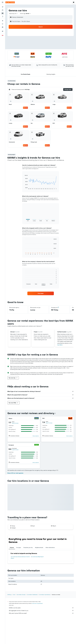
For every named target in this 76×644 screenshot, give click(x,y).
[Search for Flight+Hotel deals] (3, 16)
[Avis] (71, 445)
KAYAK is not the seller (41, 634)
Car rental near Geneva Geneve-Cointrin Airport (20, 584)
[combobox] (13, 14)
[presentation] (42, 326)
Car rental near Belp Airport (37, 583)
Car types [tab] (19, 574)
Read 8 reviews (15, 450)
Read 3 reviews (49, 449)
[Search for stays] (3, 10)
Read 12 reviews (15, 423)
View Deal (25, 108)
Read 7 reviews (15, 476)
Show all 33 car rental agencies (15, 500)
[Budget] (36, 471)
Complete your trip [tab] (28, 574)
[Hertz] (71, 471)
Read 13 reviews (49, 476)
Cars (14, 621)
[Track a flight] (3, 24)
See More (60, 345)
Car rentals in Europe (21, 621)
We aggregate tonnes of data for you (41, 637)
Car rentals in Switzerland (32, 621)
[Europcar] (37, 445)
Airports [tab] (12, 574)
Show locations (36, 436)
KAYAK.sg (9, 621)
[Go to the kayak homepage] (10, 2)
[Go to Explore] (3, 21)
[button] (3, 2)
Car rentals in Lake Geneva (45, 621)
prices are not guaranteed (37, 630)
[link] (41, 293)
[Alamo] (37, 418)
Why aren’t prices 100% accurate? (41, 640)
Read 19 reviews (49, 423)
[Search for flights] (3, 7)
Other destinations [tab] (50, 574)
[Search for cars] (3, 13)
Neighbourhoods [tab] (39, 574)
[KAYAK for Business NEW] (3, 27)
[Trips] (3, 31)
